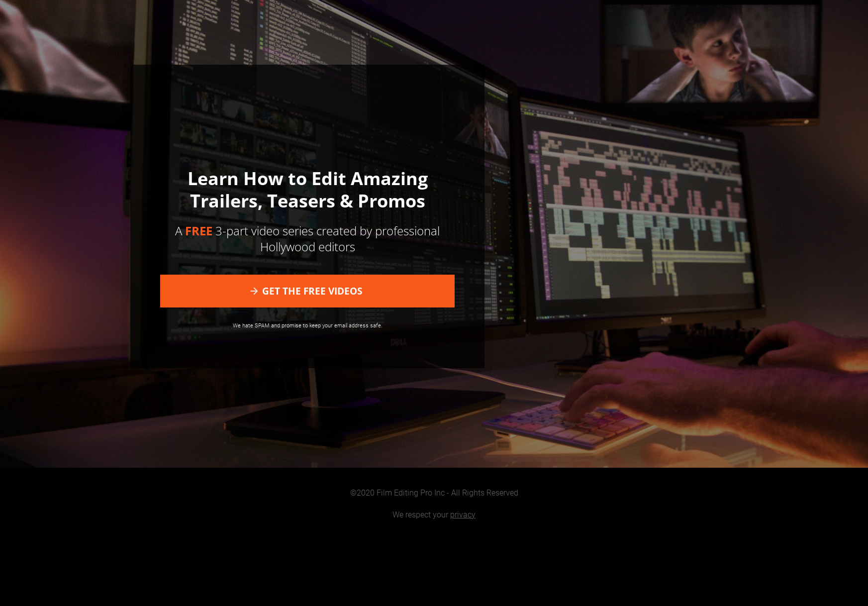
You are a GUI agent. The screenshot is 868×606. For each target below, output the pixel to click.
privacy (463, 515)
